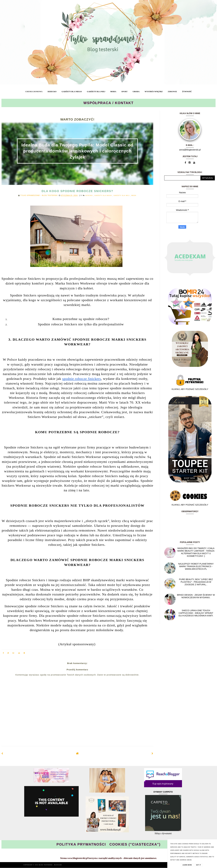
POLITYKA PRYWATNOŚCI (81, 844)
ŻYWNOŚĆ (187, 91)
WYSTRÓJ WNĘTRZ (154, 91)
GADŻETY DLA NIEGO (72, 91)
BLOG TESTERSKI (46, 865)
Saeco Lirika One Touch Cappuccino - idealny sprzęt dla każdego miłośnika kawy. (196, 613)
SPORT (124, 91)
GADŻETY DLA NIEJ (96, 91)
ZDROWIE (172, 91)
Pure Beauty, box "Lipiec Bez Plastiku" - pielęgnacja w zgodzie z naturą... (196, 582)
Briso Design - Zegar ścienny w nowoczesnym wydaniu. (196, 596)
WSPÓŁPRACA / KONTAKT (109, 103)
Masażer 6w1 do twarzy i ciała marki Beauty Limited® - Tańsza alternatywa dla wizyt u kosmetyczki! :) (196, 552)
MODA (113, 91)
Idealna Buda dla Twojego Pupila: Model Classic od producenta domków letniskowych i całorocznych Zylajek (77, 151)
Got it (199, 865)
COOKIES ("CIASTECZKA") (135, 844)
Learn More (187, 865)
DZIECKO (52, 91)
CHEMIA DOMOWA (34, 91)
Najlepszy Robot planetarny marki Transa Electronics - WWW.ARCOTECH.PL (196, 566)
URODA (136, 91)
